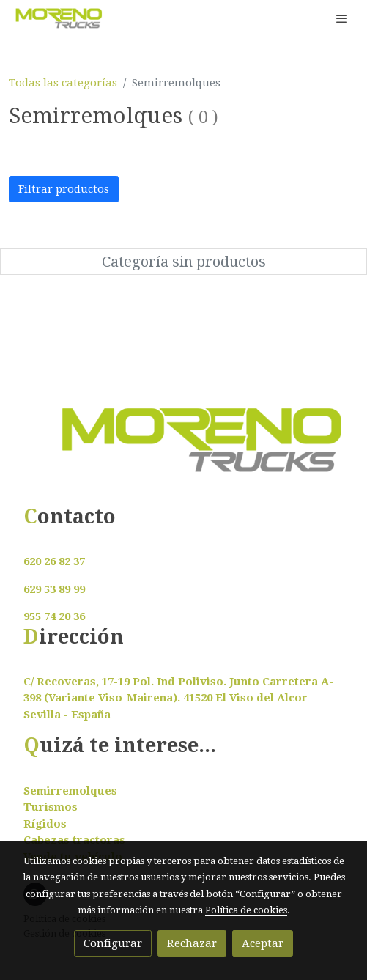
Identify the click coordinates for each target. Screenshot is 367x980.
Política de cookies (246, 910)
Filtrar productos (64, 189)
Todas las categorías (63, 83)
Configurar (113, 943)
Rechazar (192, 943)
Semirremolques (70, 791)
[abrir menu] (342, 18)
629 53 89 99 (54, 589)
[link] (59, 18)
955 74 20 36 (54, 616)
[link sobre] (183, 449)
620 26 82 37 (54, 561)
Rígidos (45, 824)
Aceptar (263, 943)
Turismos (51, 807)
